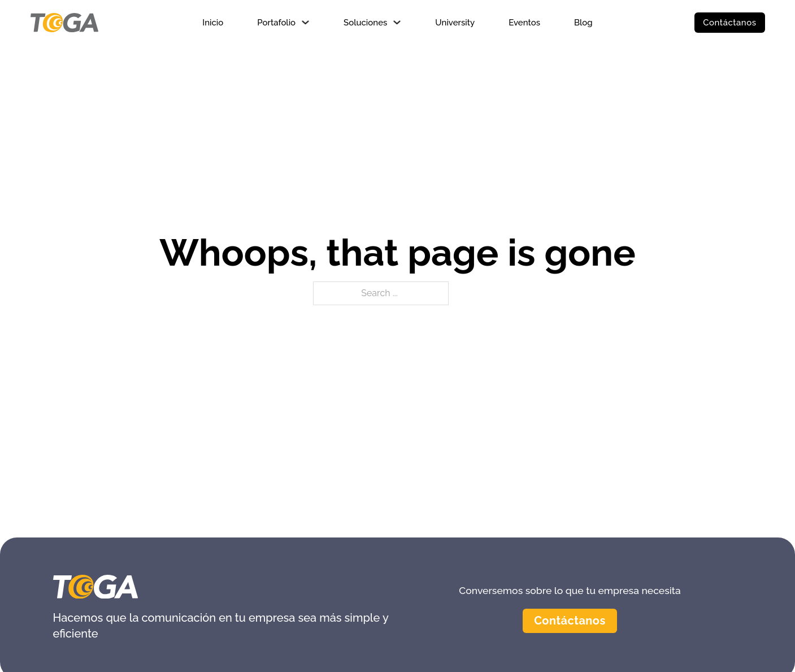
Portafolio (276, 23)
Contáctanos (729, 23)
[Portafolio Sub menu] (305, 22)
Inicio (213, 23)
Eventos (524, 23)
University (455, 23)
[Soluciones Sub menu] (397, 22)
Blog (583, 23)
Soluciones (365, 23)
